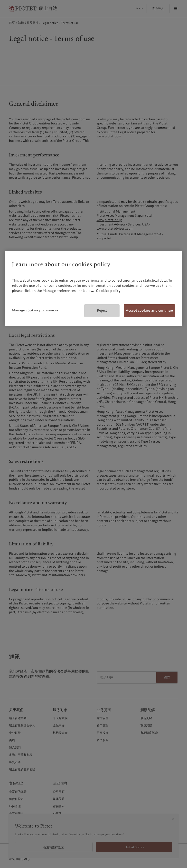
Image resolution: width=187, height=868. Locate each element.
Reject (102, 310)
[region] (93, 288)
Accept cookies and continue (149, 310)
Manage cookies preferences (35, 310)
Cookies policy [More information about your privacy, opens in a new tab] (108, 291)
